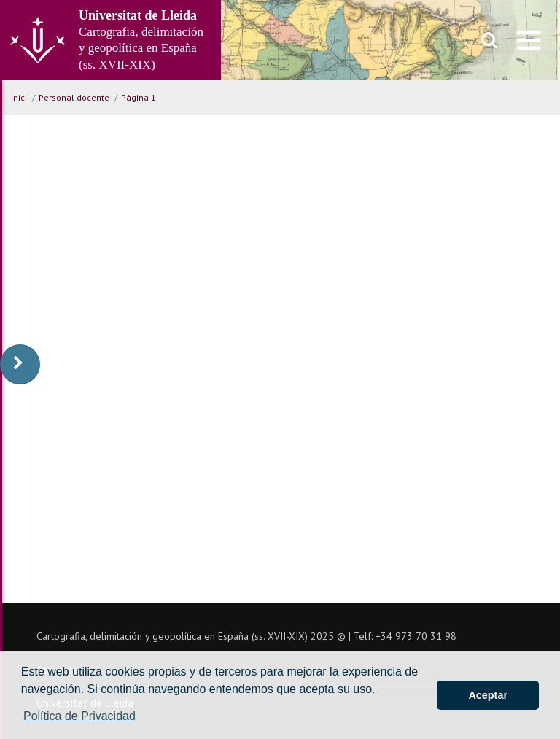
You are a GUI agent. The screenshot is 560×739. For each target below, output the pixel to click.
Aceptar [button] (488, 695)
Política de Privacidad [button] (79, 716)
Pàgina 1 (139, 97)
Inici (19, 97)
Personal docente (74, 97)
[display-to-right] (20, 364)
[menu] (529, 40)
